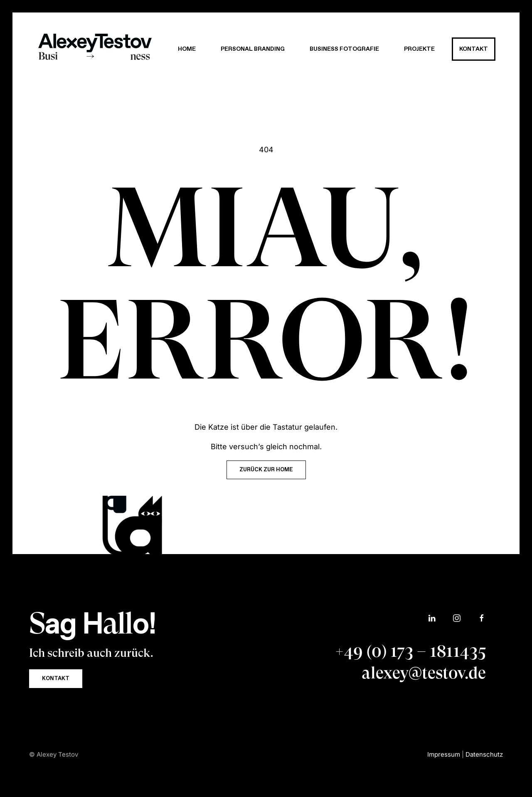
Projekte (419, 49)
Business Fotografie (344, 49)
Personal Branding (253, 49)
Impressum (444, 754)
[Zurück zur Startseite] (95, 49)
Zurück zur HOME (266, 470)
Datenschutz (484, 754)
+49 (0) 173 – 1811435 (410, 651)
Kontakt (474, 49)
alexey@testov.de (424, 673)
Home (187, 49)
